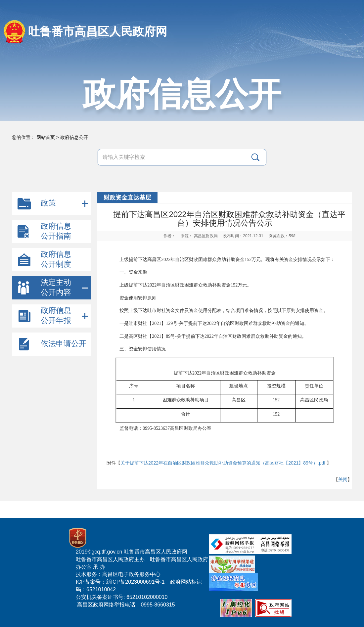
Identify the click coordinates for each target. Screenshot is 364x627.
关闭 (343, 479)
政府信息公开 (74, 137)
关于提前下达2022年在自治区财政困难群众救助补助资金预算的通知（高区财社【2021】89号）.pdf (223, 463)
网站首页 (46, 137)
